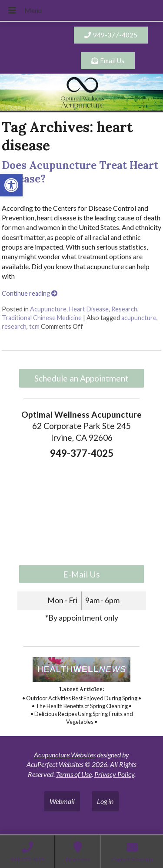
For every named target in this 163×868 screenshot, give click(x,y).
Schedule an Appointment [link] (81, 378)
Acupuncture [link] (48, 309)
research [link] (14, 326)
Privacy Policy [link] (114, 774)
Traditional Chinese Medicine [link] (42, 318)
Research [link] (124, 309)
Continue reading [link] (30, 293)
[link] (11, 185)
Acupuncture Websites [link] (65, 755)
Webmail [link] (62, 801)
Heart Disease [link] (89, 309)
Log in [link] (105, 801)
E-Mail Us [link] (81, 574)
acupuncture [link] (139, 318)
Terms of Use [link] (74, 774)
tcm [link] (34, 326)
